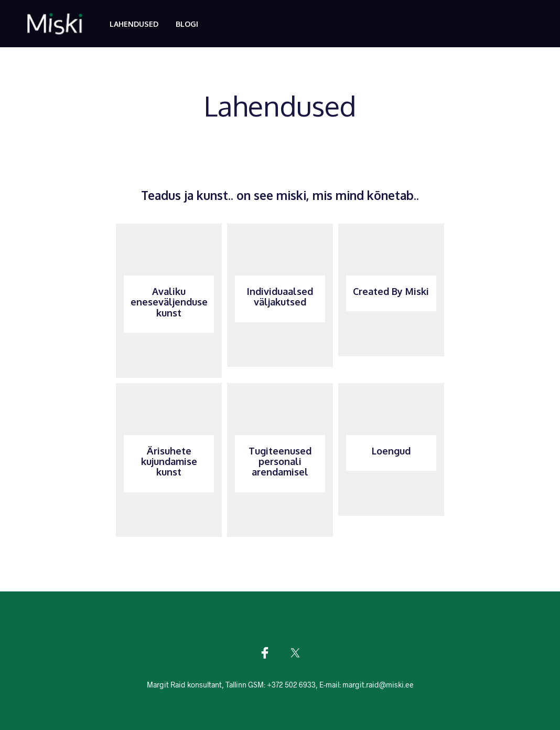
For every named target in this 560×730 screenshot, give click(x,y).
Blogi (187, 24)
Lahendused (134, 24)
